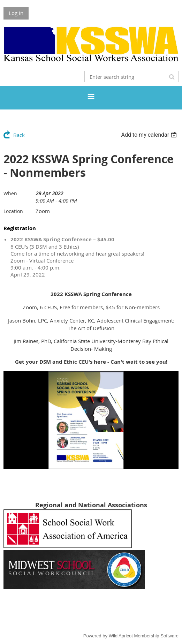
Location (13, 211)
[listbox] (150, 135)
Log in (16, 13)
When (10, 193)
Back (19, 135)
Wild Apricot (121, 636)
